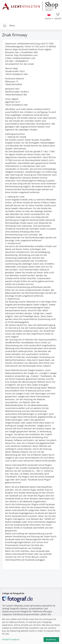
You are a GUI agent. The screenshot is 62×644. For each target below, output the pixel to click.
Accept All (51, 640)
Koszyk (58, 16)
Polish (49, 16)
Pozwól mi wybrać (11, 639)
